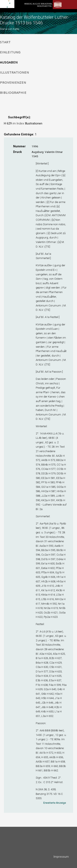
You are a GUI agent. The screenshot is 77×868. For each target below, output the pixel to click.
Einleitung (10, 52)
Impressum (61, 857)
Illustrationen (14, 72)
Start (5, 42)
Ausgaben (9, 62)
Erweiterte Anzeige (55, 803)
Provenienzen (13, 82)
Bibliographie (13, 93)
